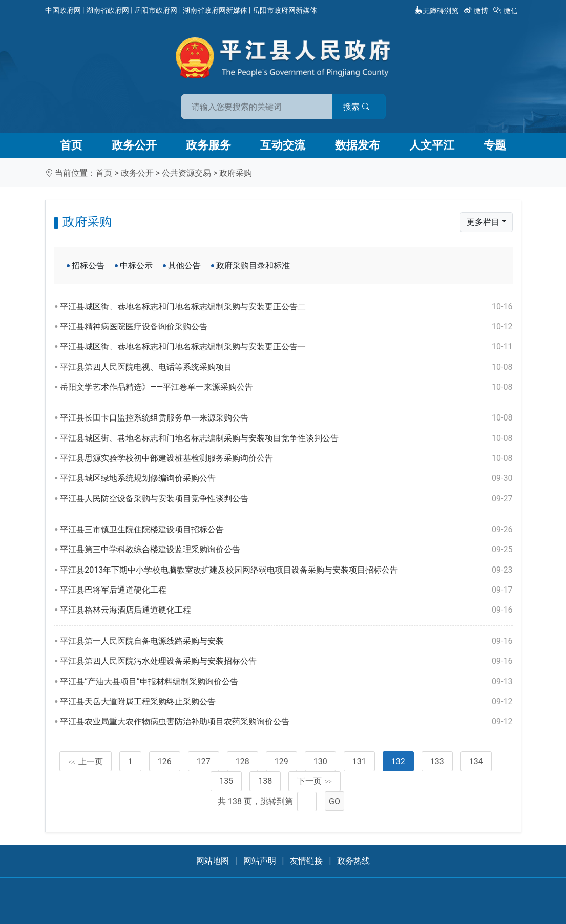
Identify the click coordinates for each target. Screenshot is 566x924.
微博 (477, 11)
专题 (495, 145)
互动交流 (283, 145)
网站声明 (260, 861)
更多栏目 (483, 222)
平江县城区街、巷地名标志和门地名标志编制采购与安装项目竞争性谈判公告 (286, 438)
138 (265, 781)
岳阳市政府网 (156, 10)
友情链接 (306, 861)
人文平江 (432, 145)
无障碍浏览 (436, 11)
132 (398, 761)
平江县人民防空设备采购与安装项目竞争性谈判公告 (286, 499)
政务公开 (134, 145)
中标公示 (136, 266)
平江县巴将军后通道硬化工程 (286, 590)
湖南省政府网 (108, 10)
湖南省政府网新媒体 (215, 10)
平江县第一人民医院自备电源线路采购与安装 (286, 641)
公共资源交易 (186, 173)
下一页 (315, 781)
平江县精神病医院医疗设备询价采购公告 (286, 327)
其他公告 (184, 266)
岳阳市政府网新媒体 (285, 10)
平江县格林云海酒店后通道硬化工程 (286, 610)
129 (281, 761)
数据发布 (358, 145)
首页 (71, 145)
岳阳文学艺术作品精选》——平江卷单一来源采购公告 (286, 387)
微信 (506, 11)
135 (226, 781)
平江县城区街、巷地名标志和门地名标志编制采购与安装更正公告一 (286, 347)
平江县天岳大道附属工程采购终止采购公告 (286, 702)
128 (243, 761)
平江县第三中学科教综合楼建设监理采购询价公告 (286, 550)
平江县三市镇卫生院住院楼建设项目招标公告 (286, 530)
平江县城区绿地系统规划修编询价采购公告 (286, 478)
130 (320, 761)
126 (165, 761)
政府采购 (236, 173)
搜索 (357, 107)
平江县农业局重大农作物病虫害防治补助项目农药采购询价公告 (286, 722)
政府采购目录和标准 (253, 266)
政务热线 (353, 861)
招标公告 (88, 266)
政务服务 (208, 145)
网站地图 (213, 861)
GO (334, 801)
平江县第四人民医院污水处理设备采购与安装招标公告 (286, 661)
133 (437, 761)
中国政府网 (63, 10)
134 (476, 761)
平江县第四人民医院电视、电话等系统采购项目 (286, 367)
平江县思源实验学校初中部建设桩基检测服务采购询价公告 (286, 458)
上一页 (86, 761)
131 (359, 761)
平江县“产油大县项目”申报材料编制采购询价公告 (286, 682)
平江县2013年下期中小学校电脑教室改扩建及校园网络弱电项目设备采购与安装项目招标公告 (286, 570)
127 (204, 761)
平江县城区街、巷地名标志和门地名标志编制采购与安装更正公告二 (286, 307)
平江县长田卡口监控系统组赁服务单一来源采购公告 (286, 418)
